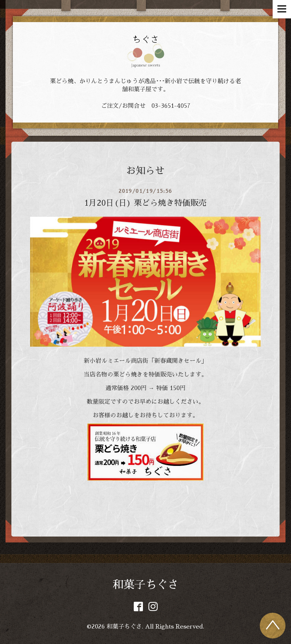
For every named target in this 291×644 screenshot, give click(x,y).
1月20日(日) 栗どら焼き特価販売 (145, 203)
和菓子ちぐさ (145, 585)
